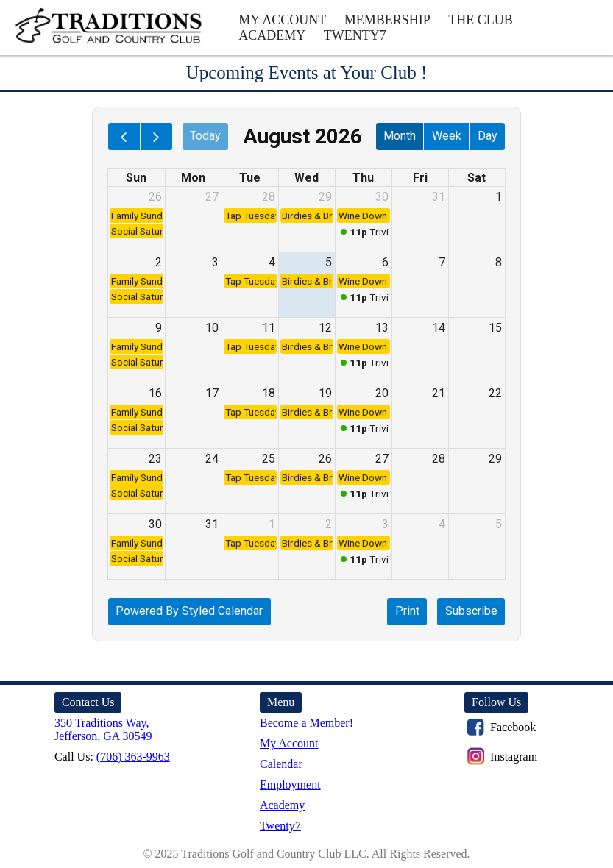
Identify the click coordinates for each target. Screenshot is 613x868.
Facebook (500, 728)
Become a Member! (306, 723)
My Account (282, 20)
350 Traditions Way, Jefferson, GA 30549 (103, 729)
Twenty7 (355, 35)
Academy (272, 35)
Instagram (501, 757)
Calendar (281, 764)
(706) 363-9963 (133, 757)
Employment (290, 785)
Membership (387, 20)
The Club (481, 20)
